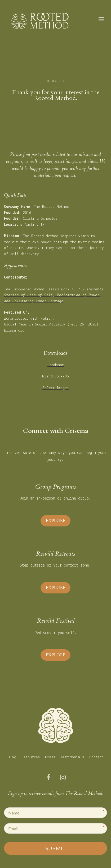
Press (50, 757)
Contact (96, 757)
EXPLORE (55, 521)
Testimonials (72, 757)
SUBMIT (55, 848)
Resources (31, 757)
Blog (12, 757)
